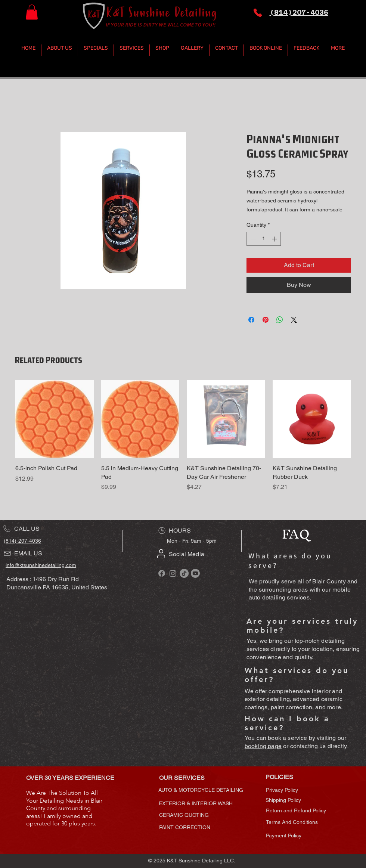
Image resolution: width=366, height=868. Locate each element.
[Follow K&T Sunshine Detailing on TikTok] (184, 573)
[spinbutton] (264, 239)
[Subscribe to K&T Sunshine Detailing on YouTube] (195, 573)
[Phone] (258, 13)
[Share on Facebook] (251, 320)
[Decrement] (252, 239)
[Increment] (275, 239)
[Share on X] (294, 320)
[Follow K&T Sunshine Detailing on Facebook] (162, 573)
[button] (32, 12)
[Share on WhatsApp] (280, 320)
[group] (183, 440)
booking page (263, 746)
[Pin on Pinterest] (266, 320)
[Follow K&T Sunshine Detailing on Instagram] (173, 573)
